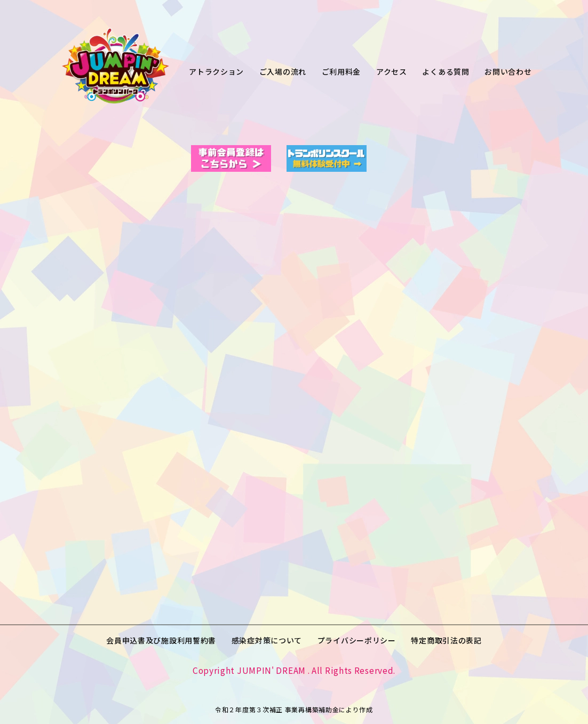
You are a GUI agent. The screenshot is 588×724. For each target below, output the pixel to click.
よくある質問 (446, 71)
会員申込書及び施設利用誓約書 (161, 640)
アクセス (392, 71)
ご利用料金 (341, 71)
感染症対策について (267, 640)
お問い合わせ (508, 71)
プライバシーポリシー (357, 640)
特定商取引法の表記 (446, 640)
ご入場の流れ (283, 71)
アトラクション (216, 71)
